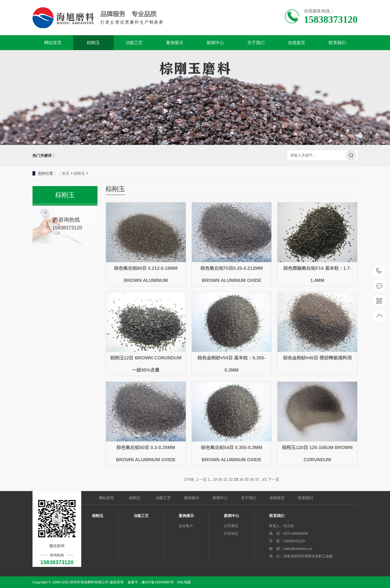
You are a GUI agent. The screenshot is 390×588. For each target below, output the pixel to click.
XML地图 (184, 582)
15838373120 (379, 271)
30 (220, 479)
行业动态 (231, 533)
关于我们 (256, 43)
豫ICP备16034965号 (158, 582)
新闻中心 (215, 43)
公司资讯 (231, 526)
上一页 (201, 479)
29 (215, 479)
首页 (66, 173)
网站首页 (53, 43)
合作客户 (186, 526)
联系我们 (337, 43)
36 (252, 479)
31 (226, 479)
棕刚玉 (93, 43)
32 (231, 479)
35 (247, 479)
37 (257, 479)
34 (241, 479)
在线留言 (297, 43)
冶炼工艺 (134, 43)
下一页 (274, 479)
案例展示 (175, 43)
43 (265, 479)
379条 (189, 479)
